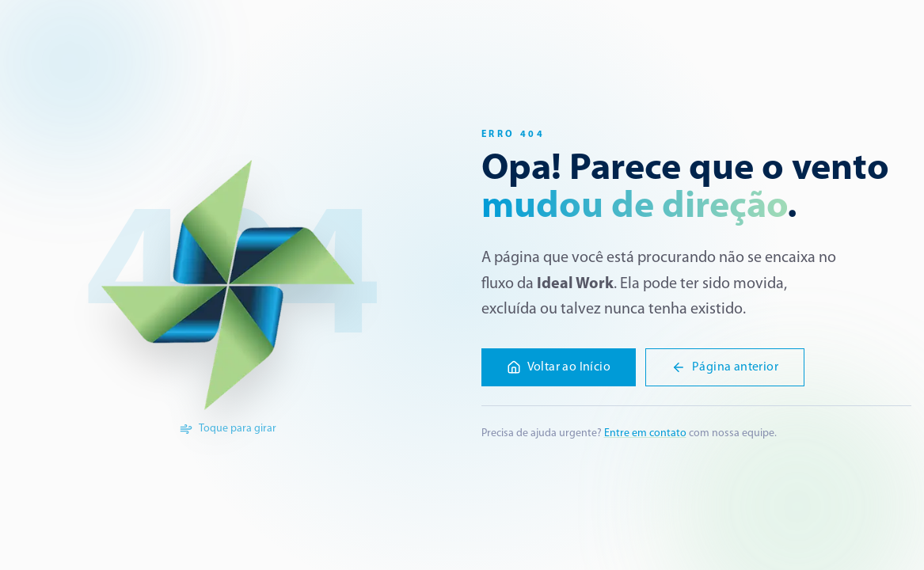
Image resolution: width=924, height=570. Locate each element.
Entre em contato (645, 433)
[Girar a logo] (228, 285)
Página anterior (725, 367)
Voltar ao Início (559, 367)
